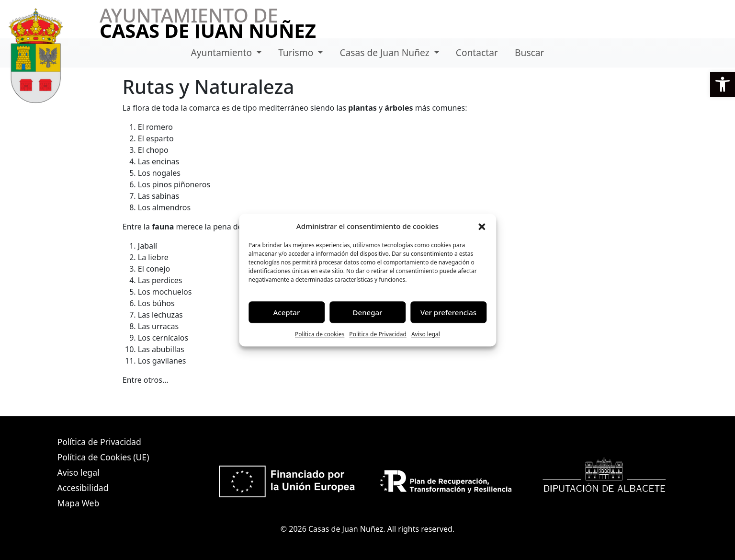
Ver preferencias (448, 312)
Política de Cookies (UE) (103, 457)
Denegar (368, 312)
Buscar (529, 52)
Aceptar (287, 312)
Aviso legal (426, 334)
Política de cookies (320, 334)
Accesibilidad (83, 488)
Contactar (477, 52)
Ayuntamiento (223, 52)
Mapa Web (79, 503)
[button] (723, 84)
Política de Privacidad (378, 334)
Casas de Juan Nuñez (385, 52)
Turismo (297, 52)
